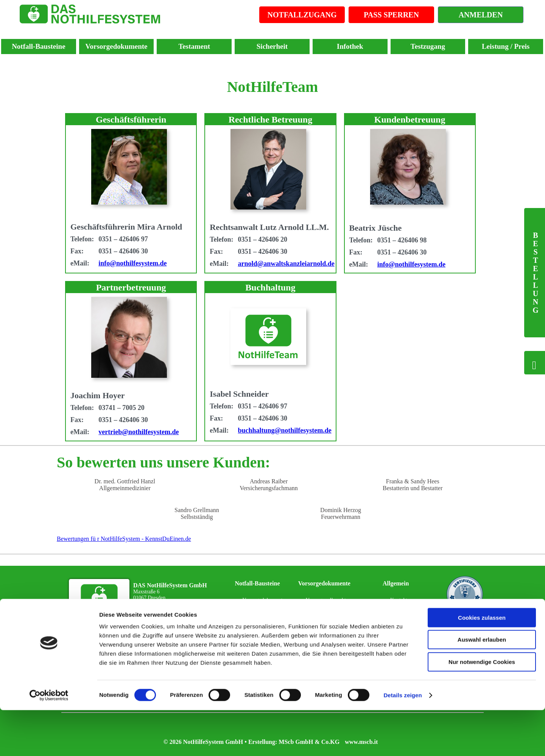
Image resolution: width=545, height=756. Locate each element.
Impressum (402, 617)
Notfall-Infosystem (262, 633)
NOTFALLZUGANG (302, 15)
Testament (194, 46)
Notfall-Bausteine (38, 46)
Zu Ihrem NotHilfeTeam (165, 616)
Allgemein (396, 583)
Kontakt (399, 600)
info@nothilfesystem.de (132, 263)
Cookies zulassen (482, 664)
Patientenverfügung (327, 617)
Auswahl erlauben (482, 686)
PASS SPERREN (391, 15)
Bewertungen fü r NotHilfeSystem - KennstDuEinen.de (124, 539)
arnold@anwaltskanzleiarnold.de (286, 264)
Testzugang (428, 46)
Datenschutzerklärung (413, 633)
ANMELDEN (481, 15)
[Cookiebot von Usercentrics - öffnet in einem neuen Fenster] (49, 741)
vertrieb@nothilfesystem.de (139, 432)
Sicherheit (272, 46)
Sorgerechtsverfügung (329, 633)
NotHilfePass (256, 617)
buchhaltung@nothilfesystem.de (284, 430)
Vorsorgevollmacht (326, 600)
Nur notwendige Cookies (482, 708)
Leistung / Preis (506, 46)
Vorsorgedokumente (117, 46)
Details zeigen (403, 741)
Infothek (350, 46)
